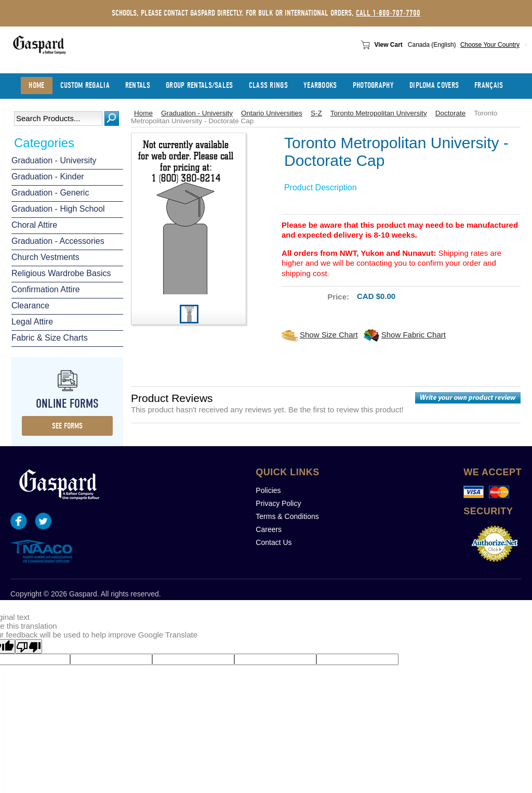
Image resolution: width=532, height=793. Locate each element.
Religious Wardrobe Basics (61, 273)
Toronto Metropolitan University (379, 113)
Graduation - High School (58, 209)
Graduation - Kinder (48, 177)
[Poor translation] (29, 646)
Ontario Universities (272, 113)
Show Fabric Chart (414, 335)
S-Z (316, 113)
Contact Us (274, 542)
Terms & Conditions (287, 516)
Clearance (30, 305)
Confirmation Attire (46, 289)
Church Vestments (45, 257)
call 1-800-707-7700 (388, 13)
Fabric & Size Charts (50, 338)
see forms (67, 426)
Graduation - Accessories (58, 241)
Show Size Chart (329, 335)
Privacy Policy (278, 503)
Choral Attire (34, 225)
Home (143, 113)
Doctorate (451, 113)
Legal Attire (32, 322)
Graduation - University (54, 160)
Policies (268, 490)
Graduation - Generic (50, 193)
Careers (269, 529)
